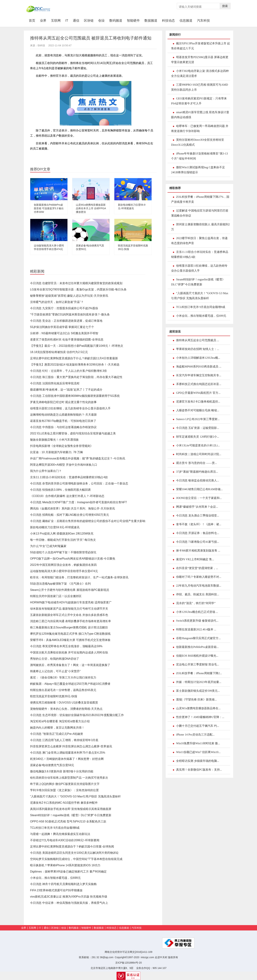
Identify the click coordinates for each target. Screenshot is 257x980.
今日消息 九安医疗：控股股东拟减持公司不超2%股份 (64, 308)
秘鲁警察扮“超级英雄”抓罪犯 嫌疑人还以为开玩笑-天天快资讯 (69, 296)
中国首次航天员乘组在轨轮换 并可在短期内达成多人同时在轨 (69, 652)
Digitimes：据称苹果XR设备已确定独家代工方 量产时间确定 (68, 872)
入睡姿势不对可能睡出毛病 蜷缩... (198, 410)
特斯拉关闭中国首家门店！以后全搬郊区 (56, 596)
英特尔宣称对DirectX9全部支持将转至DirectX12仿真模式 (198, 142)
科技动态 (168, 21)
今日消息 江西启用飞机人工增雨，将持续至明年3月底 (64, 740)
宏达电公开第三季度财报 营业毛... (198, 664)
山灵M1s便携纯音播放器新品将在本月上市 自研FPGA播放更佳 (91, 208)
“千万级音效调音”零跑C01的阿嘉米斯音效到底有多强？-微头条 (70, 314)
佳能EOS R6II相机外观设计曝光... (197, 656)
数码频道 (116, 21)
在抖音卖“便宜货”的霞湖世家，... (197, 568)
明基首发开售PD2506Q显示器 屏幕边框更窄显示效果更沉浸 (200, 60)
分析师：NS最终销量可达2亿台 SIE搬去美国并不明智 (64, 333)
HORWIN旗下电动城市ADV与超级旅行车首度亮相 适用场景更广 (71, 602)
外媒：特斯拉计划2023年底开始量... (199, 682)
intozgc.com (147, 957)
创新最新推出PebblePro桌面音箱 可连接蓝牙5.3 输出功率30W (49, 208)
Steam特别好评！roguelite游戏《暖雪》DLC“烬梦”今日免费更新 (71, 815)
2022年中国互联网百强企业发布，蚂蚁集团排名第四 (63, 565)
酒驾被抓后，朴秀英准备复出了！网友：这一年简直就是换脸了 (70, 665)
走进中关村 (161, 957)
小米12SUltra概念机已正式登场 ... (197, 612)
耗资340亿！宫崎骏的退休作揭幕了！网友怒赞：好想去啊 (67, 759)
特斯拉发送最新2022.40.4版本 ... (196, 629)
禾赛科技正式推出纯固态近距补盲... (199, 384)
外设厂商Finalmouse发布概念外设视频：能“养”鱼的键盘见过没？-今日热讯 (78, 458)
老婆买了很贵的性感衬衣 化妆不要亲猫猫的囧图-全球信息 (67, 340)
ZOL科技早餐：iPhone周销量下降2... (199, 673)
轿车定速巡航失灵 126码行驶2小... (198, 437)
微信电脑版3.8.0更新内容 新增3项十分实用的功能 (62, 771)
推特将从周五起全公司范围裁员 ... (198, 340)
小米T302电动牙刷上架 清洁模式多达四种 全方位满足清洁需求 (200, 73)
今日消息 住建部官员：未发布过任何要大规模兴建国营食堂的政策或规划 (76, 283)
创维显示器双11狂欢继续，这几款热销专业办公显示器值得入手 (70, 408)
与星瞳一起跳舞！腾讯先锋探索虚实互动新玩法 (60, 834)
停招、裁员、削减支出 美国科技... (198, 594)
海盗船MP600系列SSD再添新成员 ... (199, 367)
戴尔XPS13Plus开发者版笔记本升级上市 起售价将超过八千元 (201, 46)
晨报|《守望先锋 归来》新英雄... (196, 700)
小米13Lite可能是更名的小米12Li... (198, 445)
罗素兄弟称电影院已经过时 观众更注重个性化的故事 (63, 402)
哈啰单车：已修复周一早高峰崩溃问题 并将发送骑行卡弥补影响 (200, 128)
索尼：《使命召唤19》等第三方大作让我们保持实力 (63, 678)
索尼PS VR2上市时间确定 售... (195, 559)
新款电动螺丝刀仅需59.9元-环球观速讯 (55, 527)
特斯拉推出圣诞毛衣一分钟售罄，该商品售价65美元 (63, 690)
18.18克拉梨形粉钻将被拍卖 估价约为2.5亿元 (59, 352)
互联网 (56, 21)
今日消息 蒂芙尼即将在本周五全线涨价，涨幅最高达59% (66, 646)
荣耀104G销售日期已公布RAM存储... (199, 489)
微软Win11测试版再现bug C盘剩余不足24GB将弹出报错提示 (198, 170)
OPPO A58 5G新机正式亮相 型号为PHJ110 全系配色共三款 (68, 821)
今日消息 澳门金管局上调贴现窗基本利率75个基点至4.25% (68, 753)
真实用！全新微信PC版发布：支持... (199, 770)
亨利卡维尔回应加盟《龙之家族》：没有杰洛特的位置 (64, 790)
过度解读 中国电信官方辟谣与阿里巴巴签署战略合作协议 (200, 213)
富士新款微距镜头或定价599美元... (198, 691)
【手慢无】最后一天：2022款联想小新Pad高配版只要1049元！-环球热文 (77, 346)
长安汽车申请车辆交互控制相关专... (199, 375)
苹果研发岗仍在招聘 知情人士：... (198, 349)
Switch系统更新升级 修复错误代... (197, 621)
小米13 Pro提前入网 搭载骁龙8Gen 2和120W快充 (62, 534)
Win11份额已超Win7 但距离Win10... (198, 752)
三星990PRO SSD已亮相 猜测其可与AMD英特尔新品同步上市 (200, 87)
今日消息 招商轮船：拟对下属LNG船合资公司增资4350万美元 (70, 515)
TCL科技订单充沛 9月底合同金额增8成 (55, 828)
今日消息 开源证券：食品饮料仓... (198, 533)
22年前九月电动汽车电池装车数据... (199, 586)
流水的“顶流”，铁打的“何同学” (196, 603)
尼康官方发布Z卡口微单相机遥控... (198, 402)
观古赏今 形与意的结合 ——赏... (197, 463)
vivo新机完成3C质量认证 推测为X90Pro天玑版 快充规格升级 (69, 897)
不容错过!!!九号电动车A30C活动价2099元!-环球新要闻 (65, 840)
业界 (43, 21)
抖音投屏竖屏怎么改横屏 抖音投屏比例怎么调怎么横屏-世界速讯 (71, 746)
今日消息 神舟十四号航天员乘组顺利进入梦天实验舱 (63, 884)
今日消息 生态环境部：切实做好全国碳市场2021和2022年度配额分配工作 (77, 715)
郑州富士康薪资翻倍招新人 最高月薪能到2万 (200, 227)
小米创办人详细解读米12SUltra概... (198, 358)
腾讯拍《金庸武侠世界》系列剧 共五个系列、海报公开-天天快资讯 (72, 509)
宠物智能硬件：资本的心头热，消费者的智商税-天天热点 (66, 709)
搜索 (225, 6)
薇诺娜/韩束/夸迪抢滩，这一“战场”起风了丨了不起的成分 (66, 390)
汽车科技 (203, 21)
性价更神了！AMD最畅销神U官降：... (200, 717)
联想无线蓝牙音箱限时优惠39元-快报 (54, 696)
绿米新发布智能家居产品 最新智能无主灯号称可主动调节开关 (69, 609)
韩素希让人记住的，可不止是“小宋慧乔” (55, 671)
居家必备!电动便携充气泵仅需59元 (52, 765)
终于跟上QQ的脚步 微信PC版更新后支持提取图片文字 (65, 784)
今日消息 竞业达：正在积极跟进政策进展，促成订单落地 (66, 321)
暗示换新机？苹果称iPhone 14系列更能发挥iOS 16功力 (65, 865)
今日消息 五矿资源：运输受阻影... (198, 428)
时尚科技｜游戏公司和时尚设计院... (199, 454)
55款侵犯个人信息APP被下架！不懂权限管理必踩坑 (63, 552)
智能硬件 (133, 21)
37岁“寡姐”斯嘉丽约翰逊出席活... (197, 472)
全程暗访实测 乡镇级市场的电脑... (198, 761)
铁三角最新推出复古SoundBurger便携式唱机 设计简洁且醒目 (69, 627)
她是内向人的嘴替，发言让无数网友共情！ (57, 728)
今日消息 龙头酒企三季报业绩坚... (198, 515)
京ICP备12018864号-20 (128, 963)
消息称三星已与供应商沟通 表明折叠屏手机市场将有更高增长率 (71, 621)
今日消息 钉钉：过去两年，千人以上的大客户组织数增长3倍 (68, 371)
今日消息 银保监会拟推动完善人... (198, 480)
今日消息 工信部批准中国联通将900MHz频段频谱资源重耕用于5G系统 (75, 396)
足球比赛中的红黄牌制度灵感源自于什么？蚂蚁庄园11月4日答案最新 (74, 358)
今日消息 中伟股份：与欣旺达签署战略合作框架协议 (63, 427)
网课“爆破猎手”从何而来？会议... (197, 507)
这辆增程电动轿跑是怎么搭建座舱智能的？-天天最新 (63, 415)
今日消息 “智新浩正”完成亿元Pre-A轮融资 (57, 734)
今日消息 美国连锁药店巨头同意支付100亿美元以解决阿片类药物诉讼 (74, 853)
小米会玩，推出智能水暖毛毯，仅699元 (55, 878)
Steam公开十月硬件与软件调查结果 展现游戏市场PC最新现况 (70, 590)
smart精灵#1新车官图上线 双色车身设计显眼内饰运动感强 (200, 115)
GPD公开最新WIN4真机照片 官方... (198, 393)
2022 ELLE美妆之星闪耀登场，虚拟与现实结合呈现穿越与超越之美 (73, 433)
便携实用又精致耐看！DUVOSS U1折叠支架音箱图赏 (64, 703)
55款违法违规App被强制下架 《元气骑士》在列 (60, 584)
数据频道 (151, 21)
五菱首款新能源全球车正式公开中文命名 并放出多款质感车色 (69, 615)
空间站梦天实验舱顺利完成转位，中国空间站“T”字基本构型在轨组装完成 (76, 859)
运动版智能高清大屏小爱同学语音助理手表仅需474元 (64, 571)
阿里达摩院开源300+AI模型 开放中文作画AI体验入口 (64, 465)
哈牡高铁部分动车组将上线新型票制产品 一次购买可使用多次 (69, 778)
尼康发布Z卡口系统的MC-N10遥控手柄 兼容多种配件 (64, 803)
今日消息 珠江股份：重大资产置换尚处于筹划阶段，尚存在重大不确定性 (76, 377)
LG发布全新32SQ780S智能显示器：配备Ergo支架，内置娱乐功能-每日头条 (78, 289)
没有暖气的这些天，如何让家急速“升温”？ (57, 302)
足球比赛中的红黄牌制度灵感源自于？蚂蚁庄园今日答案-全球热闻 (72, 847)
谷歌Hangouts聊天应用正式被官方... (198, 638)
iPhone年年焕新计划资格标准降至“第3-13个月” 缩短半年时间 (199, 156)
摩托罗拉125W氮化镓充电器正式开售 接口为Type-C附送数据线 (70, 634)
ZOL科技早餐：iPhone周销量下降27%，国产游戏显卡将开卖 (200, 199)
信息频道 (186, 21)
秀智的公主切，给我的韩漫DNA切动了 (55, 659)
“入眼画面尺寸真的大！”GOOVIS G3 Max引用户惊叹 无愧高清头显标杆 (75, 796)
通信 (76, 21)
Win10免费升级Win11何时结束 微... (198, 743)
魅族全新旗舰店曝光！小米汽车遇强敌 (54, 440)
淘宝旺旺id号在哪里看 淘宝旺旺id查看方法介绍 (60, 721)
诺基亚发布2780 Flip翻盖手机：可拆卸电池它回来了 (63, 421)
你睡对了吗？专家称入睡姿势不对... (199, 577)
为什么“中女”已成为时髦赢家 (48, 546)
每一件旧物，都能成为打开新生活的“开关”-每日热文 (63, 540)
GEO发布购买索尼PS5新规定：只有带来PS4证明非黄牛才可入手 (199, 101)
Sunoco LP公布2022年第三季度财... (198, 419)
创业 (101, 21)
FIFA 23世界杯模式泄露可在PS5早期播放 (56, 890)
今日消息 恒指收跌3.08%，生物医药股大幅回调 (60, 490)
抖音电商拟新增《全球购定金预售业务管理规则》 (62, 446)
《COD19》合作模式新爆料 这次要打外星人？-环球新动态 (67, 496)
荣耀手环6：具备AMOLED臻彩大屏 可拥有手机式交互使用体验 (70, 640)
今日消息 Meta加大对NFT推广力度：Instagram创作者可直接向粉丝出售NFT (78, 502)
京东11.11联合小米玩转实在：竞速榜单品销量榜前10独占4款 (69, 477)
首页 (33, 20)
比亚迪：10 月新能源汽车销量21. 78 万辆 (56, 452)
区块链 (89, 21)
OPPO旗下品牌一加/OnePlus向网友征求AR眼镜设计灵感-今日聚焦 (73, 559)
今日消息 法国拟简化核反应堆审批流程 (55, 383)
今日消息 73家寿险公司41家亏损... (198, 542)
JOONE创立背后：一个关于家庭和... (199, 498)
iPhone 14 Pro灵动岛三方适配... (195, 735)
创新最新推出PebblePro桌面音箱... (197, 647)
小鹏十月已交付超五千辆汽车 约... (198, 726)
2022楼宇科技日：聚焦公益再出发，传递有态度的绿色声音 (199, 241)
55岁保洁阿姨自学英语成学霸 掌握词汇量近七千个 (62, 327)
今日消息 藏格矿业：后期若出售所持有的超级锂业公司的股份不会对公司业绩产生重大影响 (88, 521)
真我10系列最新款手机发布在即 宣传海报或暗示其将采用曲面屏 (71, 809)
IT (67, 21)
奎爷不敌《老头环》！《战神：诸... (199, 524)
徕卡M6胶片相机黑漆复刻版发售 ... (198, 551)
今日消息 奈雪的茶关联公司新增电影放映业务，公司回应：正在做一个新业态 (79, 483)
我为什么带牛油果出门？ (46, 471)
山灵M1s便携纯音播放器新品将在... (198, 708)
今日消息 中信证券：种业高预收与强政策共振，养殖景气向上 (69, 903)
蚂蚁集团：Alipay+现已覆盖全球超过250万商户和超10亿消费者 (70, 684)
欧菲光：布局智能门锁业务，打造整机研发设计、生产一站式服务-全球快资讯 (79, 577)
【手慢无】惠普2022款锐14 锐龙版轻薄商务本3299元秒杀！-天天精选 (75, 365)
